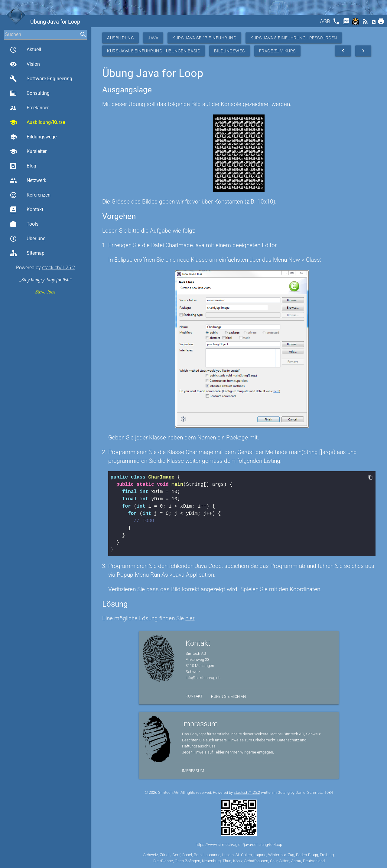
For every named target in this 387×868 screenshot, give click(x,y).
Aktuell (25, 50)
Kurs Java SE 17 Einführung (204, 38)
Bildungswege (33, 137)
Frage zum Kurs (277, 51)
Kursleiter (28, 151)
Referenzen (30, 195)
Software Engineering (41, 79)
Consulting (30, 93)
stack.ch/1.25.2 (59, 268)
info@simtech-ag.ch (203, 678)
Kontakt (26, 210)
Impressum (193, 771)
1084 (329, 792)
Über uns (28, 239)
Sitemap (27, 253)
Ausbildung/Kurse (37, 122)
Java (153, 38)
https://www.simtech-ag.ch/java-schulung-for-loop (239, 845)
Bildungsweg (230, 51)
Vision (25, 64)
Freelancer (29, 108)
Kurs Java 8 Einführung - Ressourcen (294, 38)
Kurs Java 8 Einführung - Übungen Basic (154, 51)
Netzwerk (28, 181)
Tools (24, 224)
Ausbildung (120, 38)
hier (190, 618)
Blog (23, 166)
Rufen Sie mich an (228, 696)
